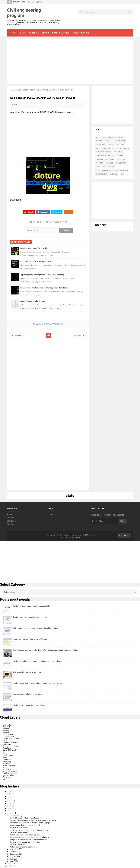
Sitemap (11, 524)
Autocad (112, 137)
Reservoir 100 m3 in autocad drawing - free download (45, 288)
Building (99, 141)
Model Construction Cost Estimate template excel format (37, 683)
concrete (109, 141)
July (12, 858)
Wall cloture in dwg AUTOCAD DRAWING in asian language (34, 819)
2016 (10, 812)
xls (122, 174)
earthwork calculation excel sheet (28, 694)
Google (28, 212)
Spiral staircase (121, 163)
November (15, 848)
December (15, 815)
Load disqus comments (48, 324)
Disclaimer (12, 521)
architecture (101, 137)
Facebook (43, 212)
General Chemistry (103, 156)
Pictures (120, 156)
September (15, 853)
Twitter (57, 212)
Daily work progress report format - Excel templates (35, 628)
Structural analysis (103, 170)
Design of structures (116, 145)
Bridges (120, 137)
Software (109, 163)
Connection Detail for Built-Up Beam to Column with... (32, 836)
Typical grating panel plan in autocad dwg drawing (43, 275)
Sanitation (121, 159)
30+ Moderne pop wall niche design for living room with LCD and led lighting (46, 650)
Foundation (119, 152)
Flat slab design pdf (18, 843)
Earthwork (124, 148)
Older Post (77, 335)
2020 (10, 803)
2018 (10, 807)
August (13, 855)
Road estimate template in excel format (30, 639)
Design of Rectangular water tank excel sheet (33, 606)
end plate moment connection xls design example (31, 829)
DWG (19, 90)
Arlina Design (75, 537)
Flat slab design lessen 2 (20, 831)
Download (15, 200)
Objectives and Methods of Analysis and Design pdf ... (32, 822)
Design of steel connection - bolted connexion (29, 839)
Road (112, 159)
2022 (10, 798)
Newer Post (20, 335)
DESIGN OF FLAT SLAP (19, 827)
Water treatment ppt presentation (24, 846)
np (113, 156)
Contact (11, 517)
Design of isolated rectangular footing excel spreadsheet (38, 661)
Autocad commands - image (33, 301)
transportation (102, 174)
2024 (10, 793)
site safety (99, 163)
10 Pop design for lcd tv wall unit (27, 672)
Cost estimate (101, 145)
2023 (10, 796)
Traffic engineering (121, 170)
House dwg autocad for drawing (35, 248)
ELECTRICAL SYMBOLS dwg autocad (37, 262)
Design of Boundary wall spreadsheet (29, 705)
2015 (10, 863)
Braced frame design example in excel (26, 824)
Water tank (114, 174)
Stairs (98, 167)
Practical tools (102, 159)
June (12, 860)
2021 (10, 800)
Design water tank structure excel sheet (30, 617)
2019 (10, 805)
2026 (10, 791)
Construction (120, 141)
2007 (10, 865)
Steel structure (108, 167)
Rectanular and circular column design (26, 841)
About (10, 514)
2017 (10, 810)
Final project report (104, 152)
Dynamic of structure (110, 148)
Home (12, 90)
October (14, 851)
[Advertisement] (70, 62)
